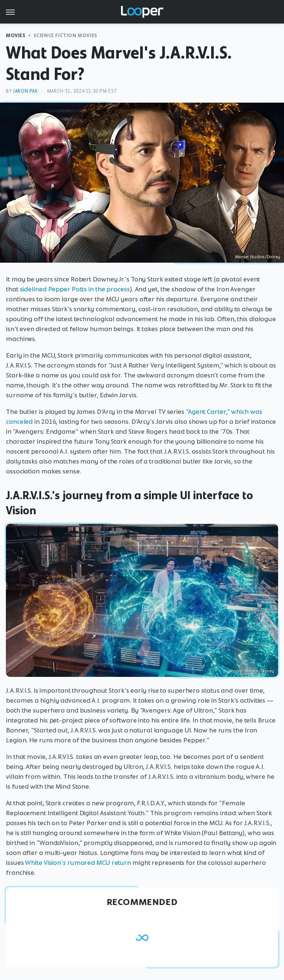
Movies (16, 35)
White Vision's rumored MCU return (78, 863)
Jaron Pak (25, 91)
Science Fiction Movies (65, 35)
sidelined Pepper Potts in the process (75, 289)
